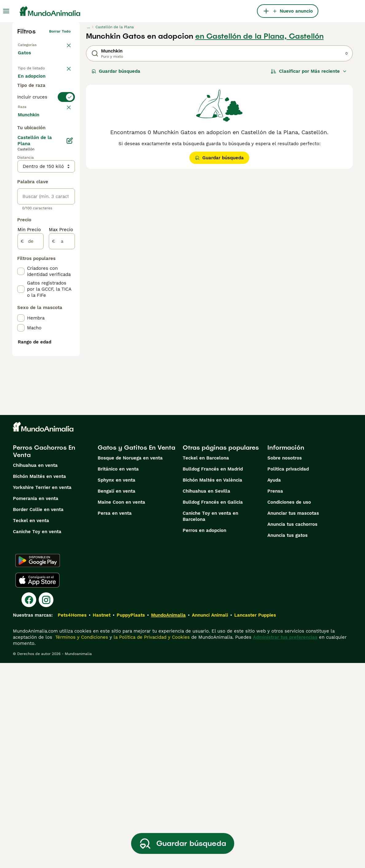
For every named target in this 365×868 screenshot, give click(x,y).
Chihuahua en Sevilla (206, 696)
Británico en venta (118, 674)
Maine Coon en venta (121, 707)
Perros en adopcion (204, 735)
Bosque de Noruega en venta (130, 663)
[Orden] (309, 71)
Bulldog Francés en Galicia (213, 707)
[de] (31, 402)
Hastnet (102, 820)
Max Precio (61, 390)
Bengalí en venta (116, 696)
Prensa (275, 696)
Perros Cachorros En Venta (44, 656)
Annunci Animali (210, 820)
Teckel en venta (31, 726)
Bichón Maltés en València (212, 685)
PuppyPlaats (131, 820)
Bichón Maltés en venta (39, 681)
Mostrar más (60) (42, 275)
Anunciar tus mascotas (293, 718)
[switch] (46, 135)
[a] (62, 402)
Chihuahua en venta (35, 670)
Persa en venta (115, 718)
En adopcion (37, 97)
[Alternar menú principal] (6, 11)
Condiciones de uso (289, 707)
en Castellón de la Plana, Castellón (259, 36)
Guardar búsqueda (116, 71)
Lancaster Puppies (255, 820)
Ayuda (274, 685)
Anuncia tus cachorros (292, 729)
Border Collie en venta (38, 715)
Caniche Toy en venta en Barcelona (210, 721)
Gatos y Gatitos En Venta (136, 653)
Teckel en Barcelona (206, 663)
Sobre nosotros (285, 663)
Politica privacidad (288, 674)
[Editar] (70, 301)
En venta (33, 82)
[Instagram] (46, 805)
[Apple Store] (37, 785)
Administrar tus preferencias (285, 842)
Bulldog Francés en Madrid (213, 674)
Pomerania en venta (36, 703)
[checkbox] (21, 177)
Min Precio (29, 390)
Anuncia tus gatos (287, 740)
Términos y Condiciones (81, 842)
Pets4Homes (72, 820)
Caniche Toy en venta (37, 737)
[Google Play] (38, 765)
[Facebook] (29, 805)
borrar (65, 147)
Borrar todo (60, 31)
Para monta (36, 112)
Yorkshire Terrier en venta (42, 692)
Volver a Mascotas (34, 44)
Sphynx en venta (116, 685)
